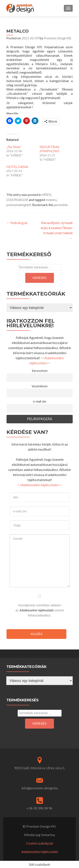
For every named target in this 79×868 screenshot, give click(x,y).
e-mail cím (40, 401)
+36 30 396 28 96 (39, 808)
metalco (51, 200)
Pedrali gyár (17, 223)
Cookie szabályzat (40, 843)
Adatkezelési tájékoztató (36, 610)
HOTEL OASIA (17, 167)
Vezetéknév (40, 386)
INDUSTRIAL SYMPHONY (50, 149)
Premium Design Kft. (58, 38)
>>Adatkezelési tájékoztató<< (40, 485)
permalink (61, 205)
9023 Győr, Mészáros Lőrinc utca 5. (40, 768)
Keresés (40, 278)
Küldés (36, 634)
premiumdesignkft (19, 205)
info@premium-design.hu (40, 788)
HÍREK (46, 195)
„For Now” (14, 147)
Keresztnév (40, 371)
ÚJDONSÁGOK (17, 200)
